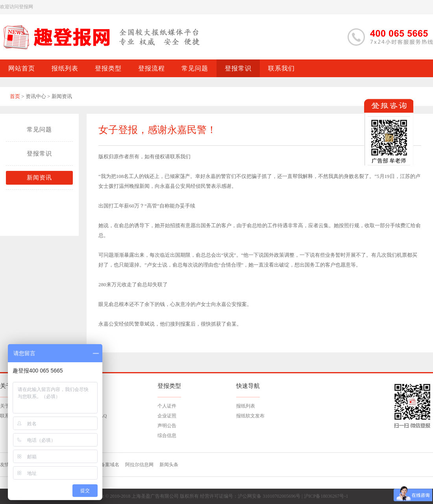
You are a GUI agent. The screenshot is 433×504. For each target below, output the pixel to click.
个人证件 (167, 406)
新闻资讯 (39, 178)
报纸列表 (246, 406)
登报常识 (39, 154)
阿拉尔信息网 (139, 465)
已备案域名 (107, 465)
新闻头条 (169, 465)
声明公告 (167, 426)
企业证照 (167, 416)
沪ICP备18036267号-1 (326, 496)
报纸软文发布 (250, 416)
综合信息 (167, 435)
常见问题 (39, 130)
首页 (15, 96)
